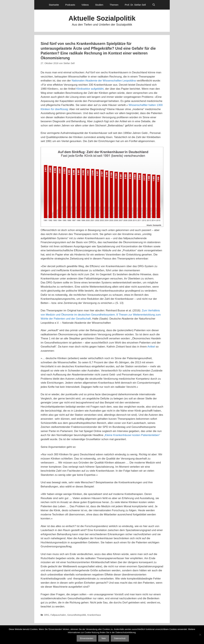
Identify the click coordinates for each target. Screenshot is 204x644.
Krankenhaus (94, 615)
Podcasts (70, 5)
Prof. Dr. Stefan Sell (135, 5)
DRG (47, 615)
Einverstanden (87, 638)
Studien (99, 5)
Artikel (151, 347)
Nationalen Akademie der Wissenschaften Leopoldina (104, 81)
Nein (104, 638)
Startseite (54, 5)
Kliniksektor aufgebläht (90, 89)
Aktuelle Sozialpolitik (102, 18)
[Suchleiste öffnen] (154, 5)
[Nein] (200, 635)
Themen (114, 5)
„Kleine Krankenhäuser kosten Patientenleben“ (132, 435)
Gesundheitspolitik (77, 615)
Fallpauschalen (58, 615)
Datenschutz (120, 638)
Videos (85, 5)
